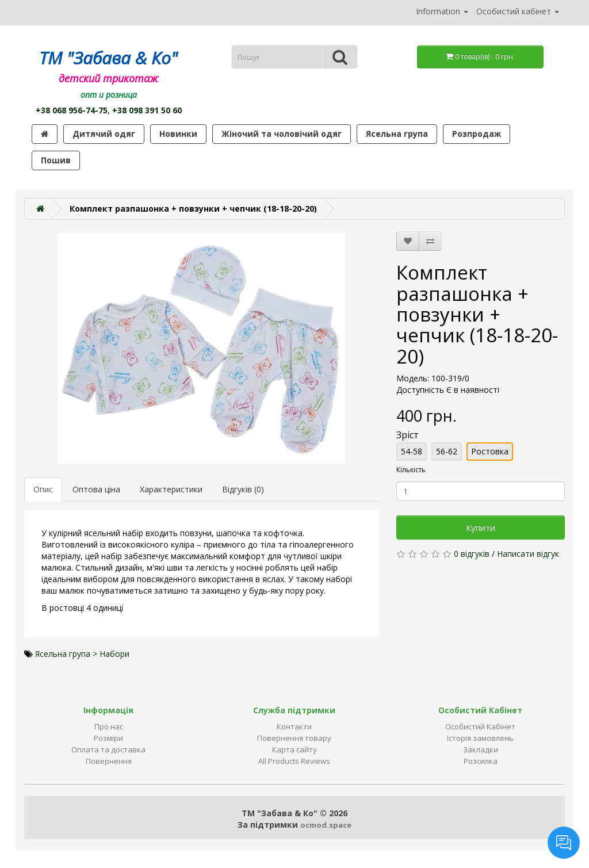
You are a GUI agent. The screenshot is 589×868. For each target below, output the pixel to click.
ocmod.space (326, 825)
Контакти (294, 726)
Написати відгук (528, 554)
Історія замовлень (480, 738)
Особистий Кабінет (480, 726)
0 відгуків (472, 554)
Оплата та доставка (108, 750)
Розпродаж (477, 134)
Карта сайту (294, 750)
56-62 (447, 451)
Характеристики (171, 489)
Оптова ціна (96, 489)
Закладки (481, 750)
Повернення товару (294, 738)
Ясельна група (397, 134)
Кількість (411, 470)
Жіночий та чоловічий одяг (282, 134)
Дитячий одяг (104, 134)
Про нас (109, 726)
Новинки (178, 134)
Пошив (56, 160)
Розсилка (481, 761)
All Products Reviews (294, 761)
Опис (43, 489)
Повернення (109, 761)
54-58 (412, 451)
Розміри (108, 738)
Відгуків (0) (243, 489)
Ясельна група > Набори (82, 654)
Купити (481, 527)
